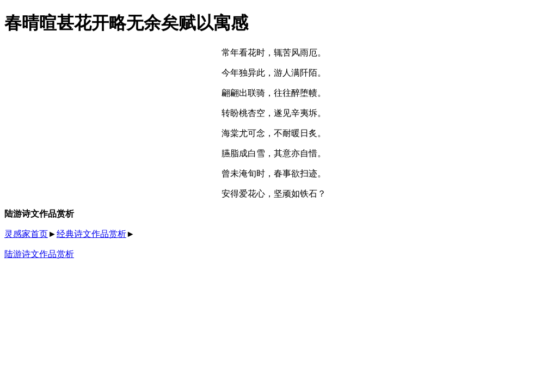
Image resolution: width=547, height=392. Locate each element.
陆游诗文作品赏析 (39, 254)
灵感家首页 (26, 234)
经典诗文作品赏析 (91, 234)
